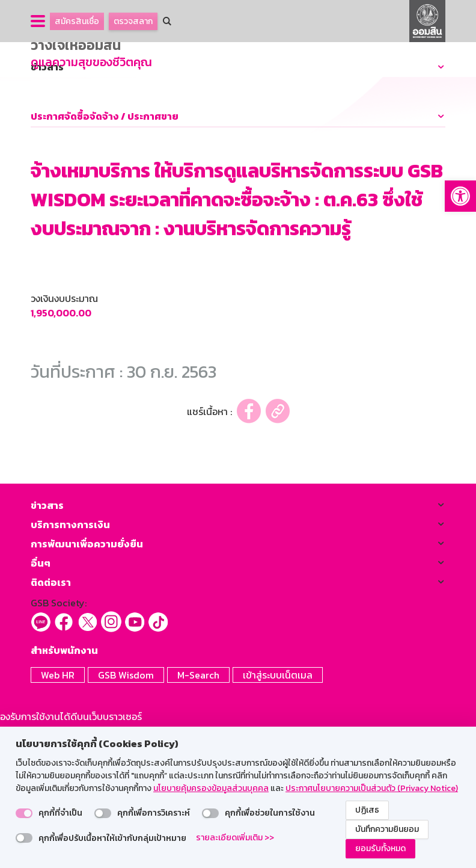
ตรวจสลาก (133, 21)
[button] (460, 196)
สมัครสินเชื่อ (77, 21)
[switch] (24, 813)
